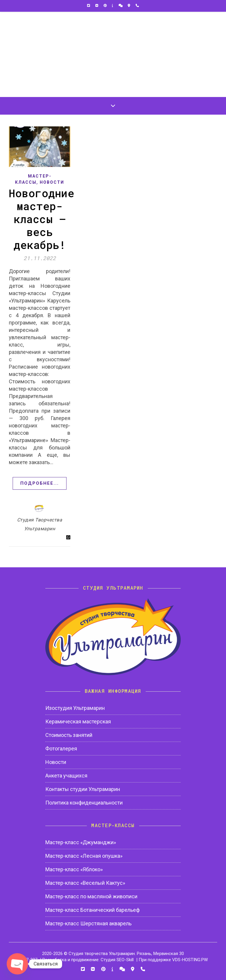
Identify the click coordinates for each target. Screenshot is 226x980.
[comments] (121, 6)
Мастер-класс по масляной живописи (91, 896)
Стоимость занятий (69, 735)
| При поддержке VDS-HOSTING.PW (172, 960)
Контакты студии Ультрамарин (83, 789)
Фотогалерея (61, 749)
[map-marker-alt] (129, 6)
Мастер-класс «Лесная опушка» (84, 856)
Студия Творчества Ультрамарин (40, 524)
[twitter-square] (89, 6)
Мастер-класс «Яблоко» (74, 869)
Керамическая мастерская (78, 721)
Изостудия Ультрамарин (75, 708)
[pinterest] (106, 6)
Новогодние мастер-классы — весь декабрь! (41, 219)
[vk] (97, 6)
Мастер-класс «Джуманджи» (81, 842)
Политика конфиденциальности (84, 803)
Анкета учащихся (66, 776)
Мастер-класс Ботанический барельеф (93, 910)
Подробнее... (40, 483)
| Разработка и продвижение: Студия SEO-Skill (87, 960)
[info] (113, 6)
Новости (52, 182)
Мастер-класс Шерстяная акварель (88, 923)
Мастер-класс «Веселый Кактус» (85, 883)
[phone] (137, 6)
